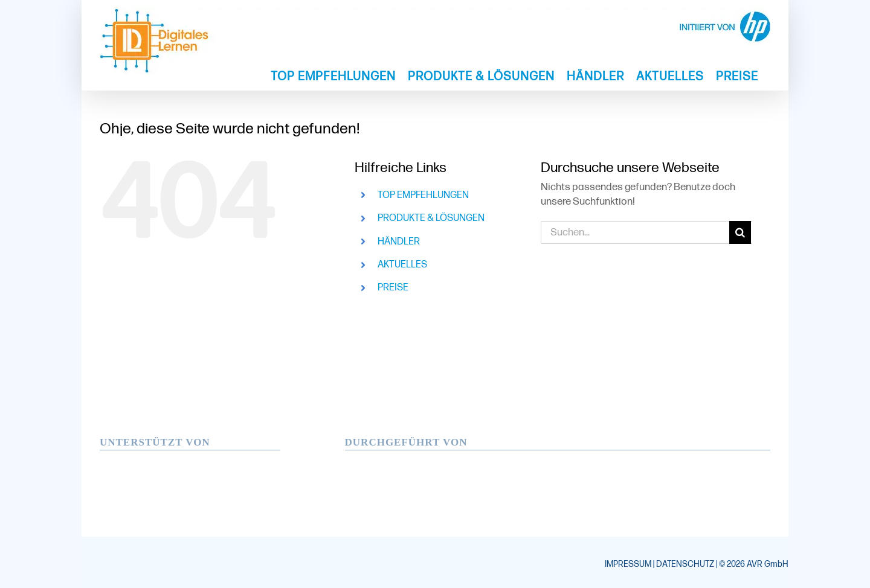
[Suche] (741, 232)
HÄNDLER (399, 242)
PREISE (393, 288)
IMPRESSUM (628, 564)
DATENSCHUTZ (685, 564)
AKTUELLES (402, 265)
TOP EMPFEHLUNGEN (423, 195)
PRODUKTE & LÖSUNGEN (431, 218)
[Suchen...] (635, 232)
